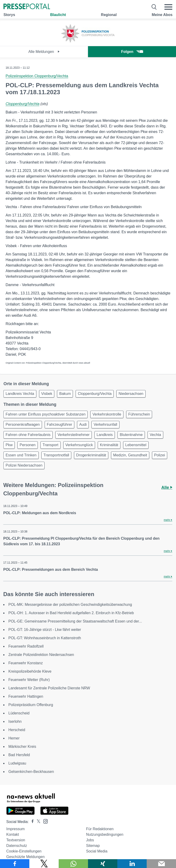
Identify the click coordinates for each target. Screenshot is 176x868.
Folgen (132, 52)
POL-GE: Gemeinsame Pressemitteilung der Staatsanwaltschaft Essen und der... (75, 621)
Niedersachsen (131, 394)
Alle (167, 487)
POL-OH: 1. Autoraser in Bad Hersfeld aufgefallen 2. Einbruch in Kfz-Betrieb (71, 613)
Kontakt (13, 834)
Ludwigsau (17, 763)
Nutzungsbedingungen (105, 834)
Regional (109, 15)
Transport (51, 445)
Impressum (15, 829)
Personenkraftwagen (23, 424)
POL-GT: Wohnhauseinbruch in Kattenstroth (45, 638)
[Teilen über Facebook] (15, 864)
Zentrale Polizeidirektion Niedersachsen (41, 655)
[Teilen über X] (44, 864)
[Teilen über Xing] (103, 864)
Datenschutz (17, 846)
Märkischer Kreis (22, 747)
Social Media (97, 851)
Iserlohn (15, 721)
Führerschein (139, 414)
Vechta (155, 435)
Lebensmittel (136, 445)
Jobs (90, 840)
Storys (9, 15)
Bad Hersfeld (19, 755)
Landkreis (105, 435)
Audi (83, 424)
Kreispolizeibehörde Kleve (30, 671)
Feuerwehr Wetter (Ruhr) (29, 680)
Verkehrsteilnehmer (74, 435)
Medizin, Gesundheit (130, 455)
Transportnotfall (56, 455)
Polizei (160, 455)
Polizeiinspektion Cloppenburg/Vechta (37, 76)
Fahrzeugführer (59, 424)
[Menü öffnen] (168, 7)
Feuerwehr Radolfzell (26, 646)
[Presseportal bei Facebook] (31, 822)
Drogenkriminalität (91, 455)
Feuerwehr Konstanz (26, 663)
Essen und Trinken (21, 455)
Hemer (14, 738)
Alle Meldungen (44, 52)
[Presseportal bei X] (37, 822)
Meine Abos (162, 15)
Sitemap (93, 846)
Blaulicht (58, 15)
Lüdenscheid (19, 713)
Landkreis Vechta (20, 394)
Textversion (16, 840)
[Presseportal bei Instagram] (44, 821)
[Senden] (161, 864)
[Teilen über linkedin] (132, 864)
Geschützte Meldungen (25, 857)
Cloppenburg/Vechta (22, 104)
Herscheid (17, 730)
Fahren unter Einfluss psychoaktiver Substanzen (46, 414)
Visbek (47, 394)
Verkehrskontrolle (107, 414)
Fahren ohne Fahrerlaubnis (28, 435)
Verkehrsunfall (105, 424)
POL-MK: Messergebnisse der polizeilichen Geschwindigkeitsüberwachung (70, 605)
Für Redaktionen (100, 829)
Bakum (65, 394)
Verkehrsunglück (79, 445)
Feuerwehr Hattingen (26, 696)
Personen (28, 445)
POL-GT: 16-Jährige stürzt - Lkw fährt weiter (45, 630)
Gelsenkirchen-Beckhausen (31, 772)
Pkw (9, 445)
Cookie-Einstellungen (24, 851)
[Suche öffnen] (154, 7)
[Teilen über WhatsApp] (73, 864)
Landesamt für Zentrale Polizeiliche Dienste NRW (49, 688)
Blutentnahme (131, 435)
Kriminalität (109, 445)
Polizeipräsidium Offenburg (31, 705)
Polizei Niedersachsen (24, 465)
